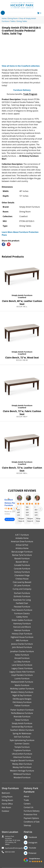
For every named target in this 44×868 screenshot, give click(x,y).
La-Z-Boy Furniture (22, 662)
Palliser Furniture (22, 706)
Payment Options (31, 818)
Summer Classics (22, 744)
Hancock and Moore (22, 627)
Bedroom (6, 793)
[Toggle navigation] (3, 13)
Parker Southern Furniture (22, 710)
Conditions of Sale (32, 822)
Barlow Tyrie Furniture (22, 555)
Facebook (33, 837)
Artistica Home (22, 548)
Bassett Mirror (22, 562)
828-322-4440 (10, 852)
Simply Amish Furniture (22, 295)
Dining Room (7, 800)
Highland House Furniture (22, 637)
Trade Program (30, 94)
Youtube (32, 848)
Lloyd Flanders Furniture (22, 675)
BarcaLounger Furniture (22, 552)
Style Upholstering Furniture (22, 740)
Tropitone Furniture (22, 750)
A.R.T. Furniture (22, 535)
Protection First (31, 814)
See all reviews (10, 519)
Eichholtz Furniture (22, 596)
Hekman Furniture (22, 630)
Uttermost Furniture (22, 757)
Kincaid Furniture (22, 658)
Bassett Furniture (22, 558)
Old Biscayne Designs (22, 699)
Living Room (7, 797)
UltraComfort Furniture (22, 754)
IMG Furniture (22, 640)
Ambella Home (22, 538)
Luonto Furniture (22, 679)
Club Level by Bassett (22, 582)
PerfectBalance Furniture (22, 713)
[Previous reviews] (14, 509)
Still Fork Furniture (22, 737)
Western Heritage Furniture (22, 771)
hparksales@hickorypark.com (15, 848)
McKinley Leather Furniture (22, 689)
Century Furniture (22, 572)
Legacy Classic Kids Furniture (22, 672)
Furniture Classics (22, 613)
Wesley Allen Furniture (22, 764)
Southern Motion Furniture (22, 730)
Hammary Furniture (22, 624)
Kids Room (6, 807)
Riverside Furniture (22, 717)
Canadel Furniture (22, 565)
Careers (27, 804)
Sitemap (27, 825)
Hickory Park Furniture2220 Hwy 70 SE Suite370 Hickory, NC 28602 (13, 840)
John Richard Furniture (22, 647)
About (26, 796)
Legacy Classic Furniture (22, 668)
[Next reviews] (40, 509)
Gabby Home (22, 617)
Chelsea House (22, 579)
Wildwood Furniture (22, 774)
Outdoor (6, 811)
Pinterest (32, 853)
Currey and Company (22, 589)
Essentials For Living (22, 600)
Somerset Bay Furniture (22, 727)
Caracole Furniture (22, 569)
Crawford (22, 297)
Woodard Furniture (22, 777)
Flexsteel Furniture (22, 607)
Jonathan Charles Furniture (22, 651)
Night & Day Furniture (22, 695)
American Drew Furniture (22, 541)
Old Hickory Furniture (22, 702)
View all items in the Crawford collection (21, 66)
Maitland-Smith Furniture (22, 682)
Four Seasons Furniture (22, 610)
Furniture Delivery (22, 90)
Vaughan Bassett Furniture (22, 760)
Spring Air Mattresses (22, 733)
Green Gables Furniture (22, 620)
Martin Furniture (22, 685)
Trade (26, 800)
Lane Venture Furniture (22, 665)
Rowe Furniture (22, 720)
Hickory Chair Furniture (22, 634)
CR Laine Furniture (22, 585)
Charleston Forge (22, 575)
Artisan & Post (22, 545)
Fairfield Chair (22, 603)
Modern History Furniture (22, 692)
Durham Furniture (22, 593)
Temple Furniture (22, 747)
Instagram (33, 843)
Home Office (7, 804)
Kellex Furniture (22, 655)
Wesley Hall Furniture (22, 767)
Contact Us (29, 807)
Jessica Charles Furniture (22, 644)
